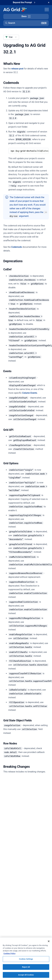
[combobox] (11, 37)
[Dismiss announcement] (49, 2)
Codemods (17, 247)
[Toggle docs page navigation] (26, 17)
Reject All (26, 967)
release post (17, 69)
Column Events (30, 393)
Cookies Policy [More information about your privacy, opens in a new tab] (9, 953)
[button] (26, 23)
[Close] (49, 941)
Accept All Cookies (26, 975)
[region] (26, 959)
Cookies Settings (26, 959)
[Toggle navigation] (47, 10)
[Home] (15, 10)
